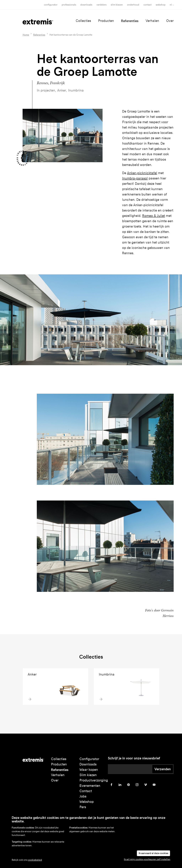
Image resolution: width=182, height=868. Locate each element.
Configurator (51, 5)
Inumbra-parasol (135, 178)
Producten (106, 21)
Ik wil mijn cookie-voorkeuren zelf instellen (147, 859)
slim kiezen (117, 5)
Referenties (130, 21)
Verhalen (152, 21)
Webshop (161, 5)
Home (26, 35)
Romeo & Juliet (154, 216)
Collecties (83, 21)
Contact (147, 5)
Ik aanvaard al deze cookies (153, 853)
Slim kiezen (88, 775)
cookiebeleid (35, 860)
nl (171, 5)
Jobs (83, 796)
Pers (83, 807)
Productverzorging (94, 780)
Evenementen (90, 786)
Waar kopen (89, 770)
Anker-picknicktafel (142, 173)
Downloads (86, 5)
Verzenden (163, 769)
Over (170, 21)
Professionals (69, 5)
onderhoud (133, 5)
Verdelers (101, 5)
